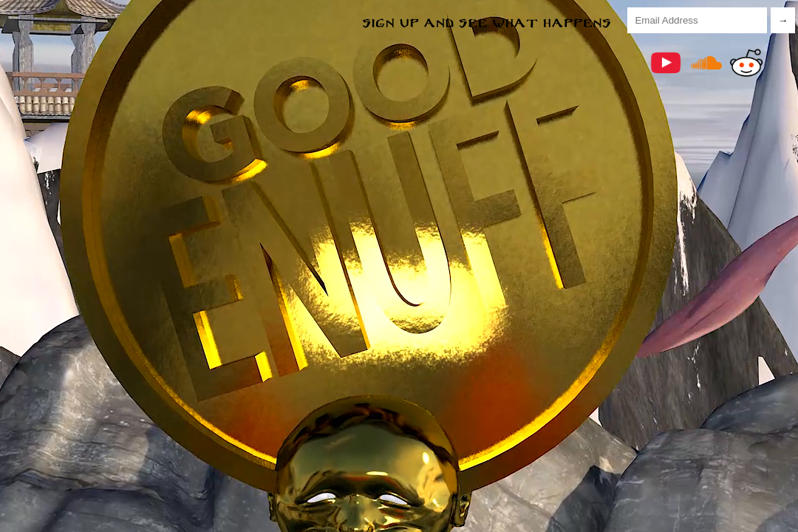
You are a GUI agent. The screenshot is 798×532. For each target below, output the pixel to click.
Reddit (746, 63)
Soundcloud (706, 63)
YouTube (666, 63)
